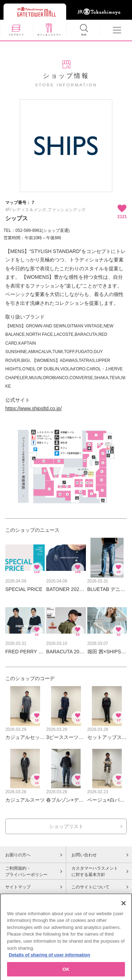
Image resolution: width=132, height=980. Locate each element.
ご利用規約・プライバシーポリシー (26, 871)
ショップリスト (66, 826)
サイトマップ (18, 887)
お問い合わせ (84, 855)
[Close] (124, 911)
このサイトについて (90, 887)
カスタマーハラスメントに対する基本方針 (95, 871)
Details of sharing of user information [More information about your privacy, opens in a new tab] (49, 963)
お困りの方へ (18, 855)
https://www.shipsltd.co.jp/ (33, 408)
